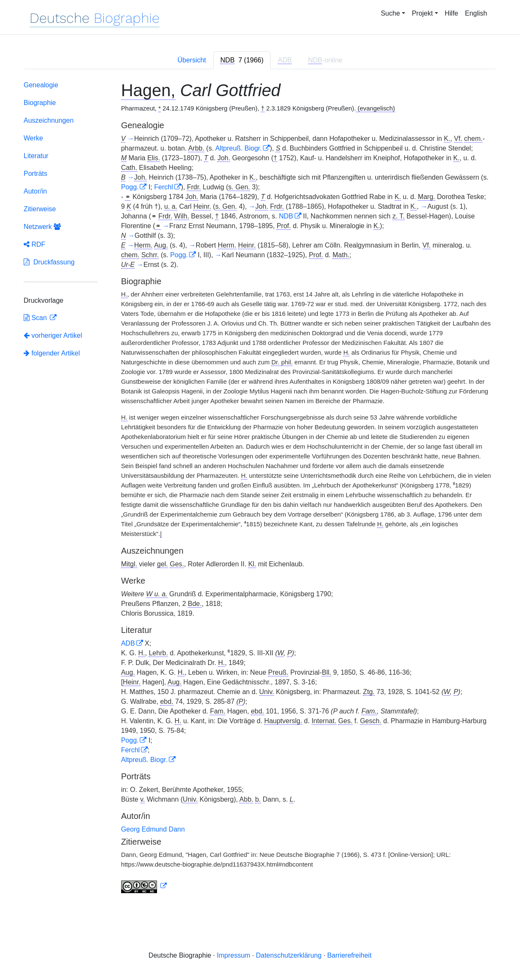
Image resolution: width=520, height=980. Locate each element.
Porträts (35, 174)
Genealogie (41, 85)
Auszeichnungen (49, 120)
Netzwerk (42, 227)
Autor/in (35, 191)
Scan (36, 318)
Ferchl (163, 187)
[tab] (242, 60)
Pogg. (130, 187)
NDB (286, 216)
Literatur (36, 156)
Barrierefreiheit (349, 955)
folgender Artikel (52, 353)
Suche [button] (390, 13)
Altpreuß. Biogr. (238, 148)
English (476, 13)
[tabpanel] (260, 489)
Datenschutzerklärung (289, 955)
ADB (128, 643)
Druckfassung (49, 262)
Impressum (234, 955)
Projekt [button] (422, 13)
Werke (33, 138)
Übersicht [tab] (192, 60)
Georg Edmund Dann (153, 829)
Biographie (40, 103)
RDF (34, 244)
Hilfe (452, 13)
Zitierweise (40, 209)
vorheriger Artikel (53, 335)
